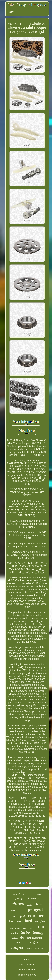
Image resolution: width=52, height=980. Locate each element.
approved (39, 948)
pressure (38, 894)
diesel (24, 928)
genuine (14, 933)
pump (19, 898)
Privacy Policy (27, 970)
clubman (32, 899)
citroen (18, 904)
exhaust (16, 894)
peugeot (35, 909)
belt (36, 922)
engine (34, 942)
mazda (29, 905)
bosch (31, 928)
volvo (18, 942)
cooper (17, 947)
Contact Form (27, 965)
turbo (25, 932)
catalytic (18, 937)
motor (29, 949)
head (12, 921)
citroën (25, 895)
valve (26, 943)
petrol (20, 922)
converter (36, 916)
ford (28, 921)
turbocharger (34, 938)
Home (27, 960)
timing (38, 932)
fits (23, 915)
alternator (21, 911)
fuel (43, 921)
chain (38, 904)
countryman (15, 928)
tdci (13, 911)
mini (40, 926)
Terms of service (27, 975)
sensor (14, 916)
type (31, 895)
